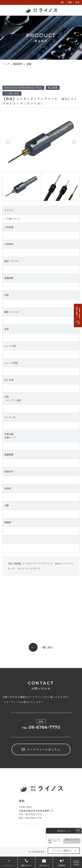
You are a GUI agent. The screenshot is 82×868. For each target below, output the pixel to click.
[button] (8, 142)
